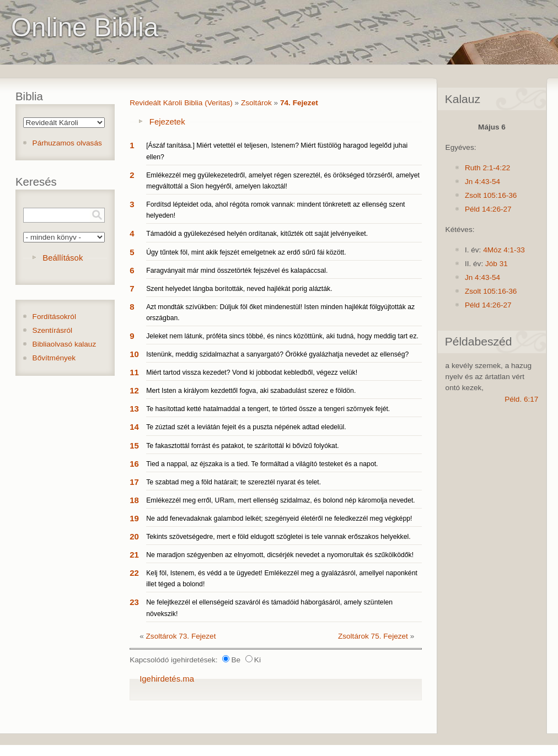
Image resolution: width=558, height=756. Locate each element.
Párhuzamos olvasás (67, 143)
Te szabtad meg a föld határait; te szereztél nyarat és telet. (234, 482)
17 (134, 482)
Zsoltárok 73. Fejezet (181, 636)
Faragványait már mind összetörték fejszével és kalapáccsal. (237, 271)
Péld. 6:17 (521, 399)
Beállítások (63, 258)
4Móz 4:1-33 (504, 250)
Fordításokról (54, 317)
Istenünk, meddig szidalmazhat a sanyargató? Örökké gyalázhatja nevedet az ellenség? (277, 354)
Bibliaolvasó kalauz (65, 344)
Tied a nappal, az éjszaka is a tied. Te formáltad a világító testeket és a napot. (262, 464)
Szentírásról (53, 330)
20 (134, 536)
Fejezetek (167, 121)
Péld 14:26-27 (488, 209)
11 (134, 372)
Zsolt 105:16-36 (491, 195)
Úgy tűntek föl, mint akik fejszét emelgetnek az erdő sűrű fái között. (246, 252)
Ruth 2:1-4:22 (487, 168)
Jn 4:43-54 (482, 182)
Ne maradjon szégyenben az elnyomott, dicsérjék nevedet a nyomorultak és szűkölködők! (280, 555)
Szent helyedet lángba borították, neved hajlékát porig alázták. (239, 289)
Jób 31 (497, 264)
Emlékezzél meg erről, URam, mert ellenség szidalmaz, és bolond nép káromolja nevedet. (281, 500)
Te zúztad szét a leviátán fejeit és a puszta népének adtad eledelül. (246, 427)
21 (134, 555)
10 (134, 354)
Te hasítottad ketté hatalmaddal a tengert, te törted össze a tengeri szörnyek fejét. (268, 409)
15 (134, 445)
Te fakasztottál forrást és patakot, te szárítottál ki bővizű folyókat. (243, 446)
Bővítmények (54, 358)
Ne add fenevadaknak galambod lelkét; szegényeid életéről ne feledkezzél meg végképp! (279, 519)
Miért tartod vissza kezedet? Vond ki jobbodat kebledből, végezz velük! (252, 372)
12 (134, 390)
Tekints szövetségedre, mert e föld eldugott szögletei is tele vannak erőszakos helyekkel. (278, 537)
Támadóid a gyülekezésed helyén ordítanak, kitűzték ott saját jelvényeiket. (257, 234)
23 (134, 602)
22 (134, 573)
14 (134, 427)
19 (134, 518)
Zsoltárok (256, 103)
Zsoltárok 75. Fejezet (373, 636)
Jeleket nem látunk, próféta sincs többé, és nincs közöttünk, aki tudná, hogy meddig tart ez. (282, 336)
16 (134, 464)
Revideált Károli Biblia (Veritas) (181, 103)
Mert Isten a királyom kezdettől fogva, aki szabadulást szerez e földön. (251, 391)
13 (134, 409)
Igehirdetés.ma (167, 679)
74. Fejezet (299, 103)
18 (134, 500)
